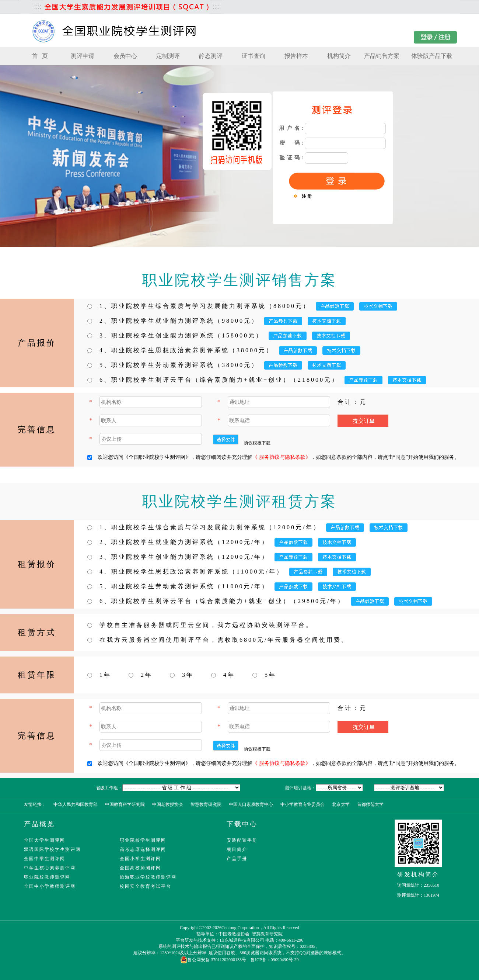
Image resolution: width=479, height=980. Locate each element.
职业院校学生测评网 (143, 840)
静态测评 (211, 56)
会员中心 (125, 56)
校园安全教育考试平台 (146, 886)
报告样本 (296, 56)
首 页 (40, 56)
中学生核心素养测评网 (50, 868)
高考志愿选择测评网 (143, 849)
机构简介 (339, 56)
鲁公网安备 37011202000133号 (213, 960)
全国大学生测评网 (45, 840)
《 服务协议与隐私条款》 (282, 457)
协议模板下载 (257, 443)
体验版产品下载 (432, 56)
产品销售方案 (382, 56)
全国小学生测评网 (140, 859)
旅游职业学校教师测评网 (148, 877)
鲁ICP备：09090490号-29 (275, 960)
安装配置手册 (242, 840)
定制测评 (168, 56)
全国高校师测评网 (140, 868)
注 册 (307, 196)
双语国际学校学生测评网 (52, 849)
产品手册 (237, 859)
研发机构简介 (418, 874)
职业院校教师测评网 (47, 877)
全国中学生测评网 (45, 859)
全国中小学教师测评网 (50, 886)
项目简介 (237, 849)
